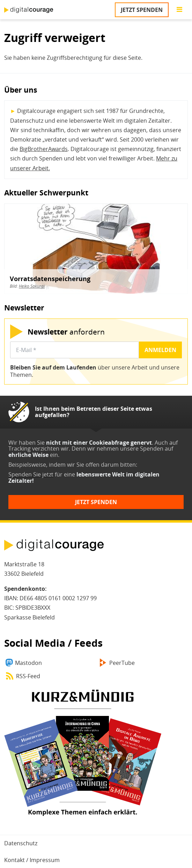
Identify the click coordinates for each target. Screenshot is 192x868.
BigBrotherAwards (44, 149)
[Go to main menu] (179, 10)
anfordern (66, 332)
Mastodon (28, 663)
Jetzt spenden (142, 10)
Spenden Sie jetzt (31, 474)
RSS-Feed (28, 676)
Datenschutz (21, 843)
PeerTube (122, 663)
